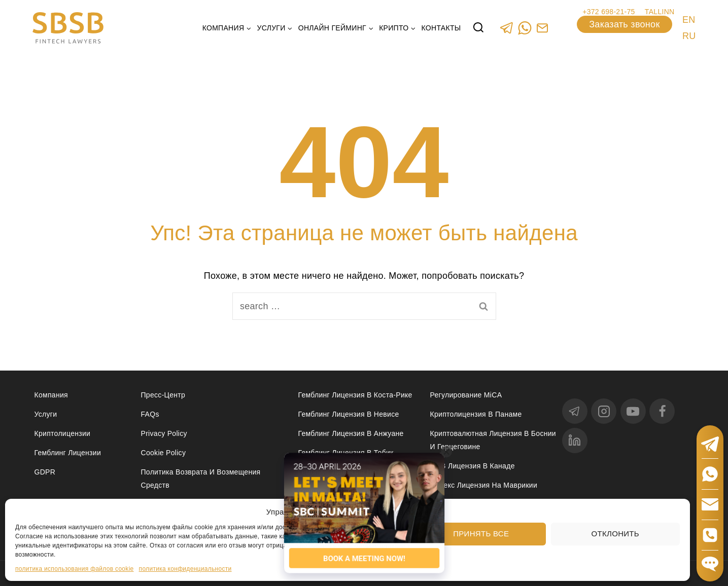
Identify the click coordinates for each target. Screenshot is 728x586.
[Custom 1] (543, 28)
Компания (51, 395)
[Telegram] (507, 28)
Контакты (441, 28)
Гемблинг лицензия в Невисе (349, 414)
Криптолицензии (63, 433)
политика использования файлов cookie (75, 569)
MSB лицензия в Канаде (473, 466)
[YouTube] (633, 411)
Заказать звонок (624, 24)
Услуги (46, 414)
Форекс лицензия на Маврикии (484, 485)
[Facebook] (662, 411)
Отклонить (615, 534)
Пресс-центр (163, 395)
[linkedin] (575, 441)
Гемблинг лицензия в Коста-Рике (355, 395)
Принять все (481, 534)
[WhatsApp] (525, 28)
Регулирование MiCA (466, 395)
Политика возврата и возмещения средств (201, 478)
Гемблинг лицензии (68, 453)
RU (689, 36)
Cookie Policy (164, 453)
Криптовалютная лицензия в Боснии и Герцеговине (493, 440)
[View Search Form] (478, 28)
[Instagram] (604, 411)
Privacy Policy (164, 433)
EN (689, 20)
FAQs (150, 414)
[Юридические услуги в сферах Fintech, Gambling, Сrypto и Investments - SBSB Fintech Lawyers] (68, 28)
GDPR (45, 472)
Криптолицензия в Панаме (476, 414)
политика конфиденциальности (185, 569)
